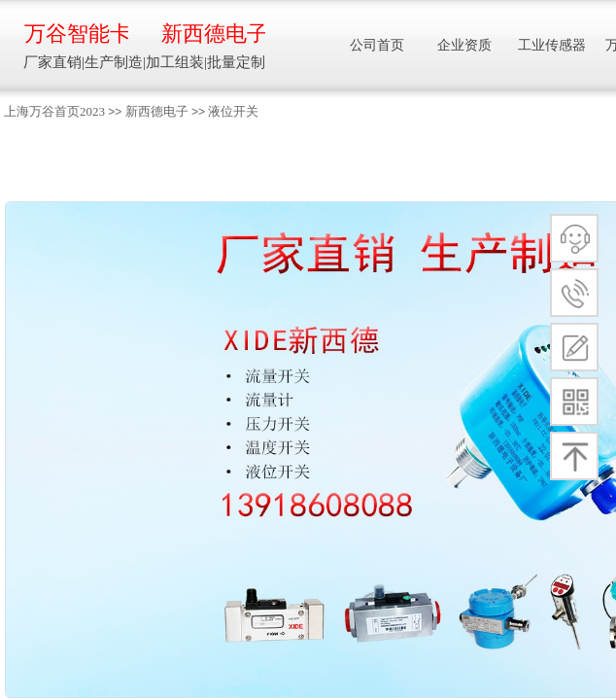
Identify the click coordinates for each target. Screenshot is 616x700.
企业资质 (464, 45)
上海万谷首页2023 (54, 111)
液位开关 (233, 111)
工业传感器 (552, 45)
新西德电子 (157, 111)
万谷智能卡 (76, 34)
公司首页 (377, 45)
